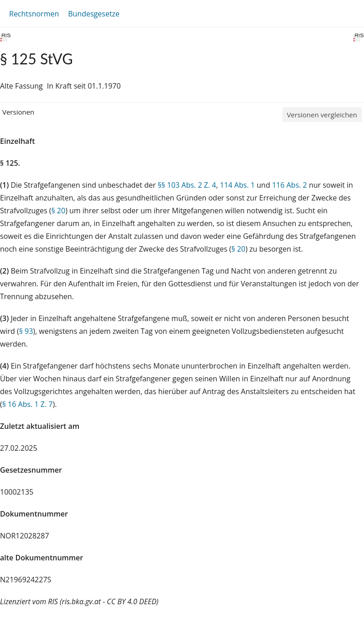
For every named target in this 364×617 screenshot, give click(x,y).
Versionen (18, 112)
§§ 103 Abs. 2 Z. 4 (187, 185)
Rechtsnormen (34, 14)
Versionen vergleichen (322, 115)
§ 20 (58, 211)
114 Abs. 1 (237, 185)
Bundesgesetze (94, 14)
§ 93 (26, 331)
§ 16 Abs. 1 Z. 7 (28, 404)
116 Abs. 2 (289, 185)
